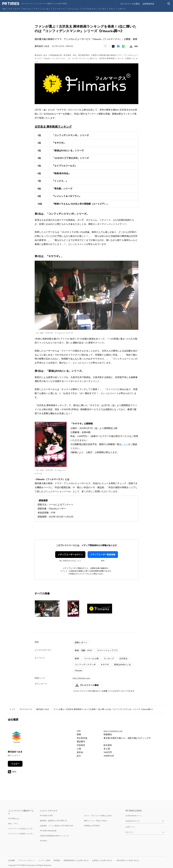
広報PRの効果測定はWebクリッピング (54, 836)
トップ (12, 709)
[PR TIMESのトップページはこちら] (35, 4)
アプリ (36, 9)
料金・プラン (13, 824)
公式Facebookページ (133, 816)
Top (4, 9)
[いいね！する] (105, 46)
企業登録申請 (148, 4)
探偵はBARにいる (122, 665)
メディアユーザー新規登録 (103, 555)
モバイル (27, 9)
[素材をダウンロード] (131, 46)
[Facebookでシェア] (118, 46)
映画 (77, 659)
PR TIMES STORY (46, 816)
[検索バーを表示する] (169, 4)
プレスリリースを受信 (130, 4)
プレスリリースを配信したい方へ (21, 834)
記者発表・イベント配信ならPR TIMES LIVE (56, 826)
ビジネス (102, 9)
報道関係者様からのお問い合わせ (76, 860)
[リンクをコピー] (136, 46)
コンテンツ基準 (44, 860)
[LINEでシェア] (123, 46)
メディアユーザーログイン (70, 555)
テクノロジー (14, 9)
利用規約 (57, 860)
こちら (125, 444)
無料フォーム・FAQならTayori (96, 821)
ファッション (73, 9)
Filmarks (78, 671)
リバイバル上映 (91, 659)
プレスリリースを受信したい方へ (21, 829)
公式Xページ (130, 827)
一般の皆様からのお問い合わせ (127, 860)
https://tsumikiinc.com (113, 731)
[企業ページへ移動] (17, 738)
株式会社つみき (43, 709)
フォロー (15, 764)
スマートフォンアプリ (107, 650)
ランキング (109, 659)
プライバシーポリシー (27, 860)
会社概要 (12, 860)
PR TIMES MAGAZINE (48, 831)
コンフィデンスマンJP (85, 665)
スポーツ (122, 9)
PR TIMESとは (14, 819)
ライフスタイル (89, 9)
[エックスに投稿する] (113, 46)
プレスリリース (26, 709)
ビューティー (59, 9)
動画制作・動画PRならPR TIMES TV (53, 821)
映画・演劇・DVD (83, 650)
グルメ (112, 9)
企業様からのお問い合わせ (102, 860)
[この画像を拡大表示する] (47, 609)
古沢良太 (123, 659)
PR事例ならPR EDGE (92, 826)
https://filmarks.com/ (81, 678)
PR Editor (44, 841)
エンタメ (46, 9)
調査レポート (81, 642)
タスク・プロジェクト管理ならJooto (98, 816)
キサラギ (105, 665)
